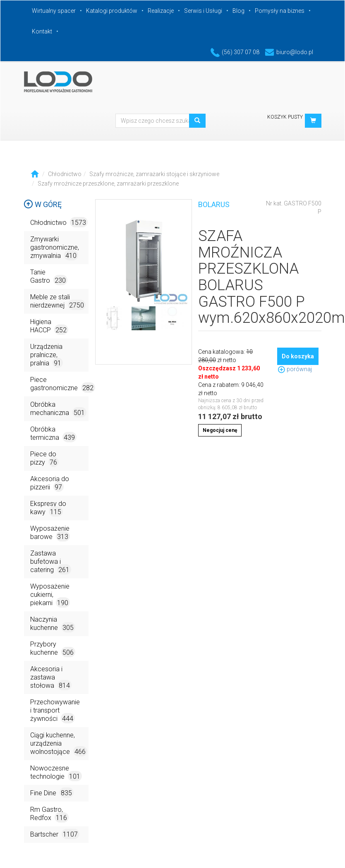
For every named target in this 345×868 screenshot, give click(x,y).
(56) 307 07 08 (235, 52)
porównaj (295, 369)
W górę (43, 204)
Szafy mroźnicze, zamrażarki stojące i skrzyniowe (154, 174)
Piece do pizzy (44, 459)
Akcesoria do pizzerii (50, 483)
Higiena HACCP (49, 326)
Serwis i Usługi (203, 11)
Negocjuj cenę (220, 430)
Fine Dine (52, 793)
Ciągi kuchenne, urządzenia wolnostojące (59, 744)
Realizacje (161, 11)
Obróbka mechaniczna (58, 409)
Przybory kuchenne (53, 649)
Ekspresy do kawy (48, 508)
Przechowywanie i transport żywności (55, 711)
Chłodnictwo (65, 174)
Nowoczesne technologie (56, 773)
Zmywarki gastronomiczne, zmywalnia (55, 248)
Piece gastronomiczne (59, 384)
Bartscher (55, 834)
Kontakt (42, 31)
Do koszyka (298, 356)
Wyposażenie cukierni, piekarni (50, 595)
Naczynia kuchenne (53, 624)
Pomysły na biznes (280, 11)
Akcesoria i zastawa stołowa (51, 678)
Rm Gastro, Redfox (49, 814)
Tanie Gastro (49, 277)
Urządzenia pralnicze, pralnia (47, 355)
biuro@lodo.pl (289, 52)
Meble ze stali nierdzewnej (58, 302)
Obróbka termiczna (53, 434)
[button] (313, 121)
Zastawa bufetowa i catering (51, 562)
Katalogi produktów (112, 11)
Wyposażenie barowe (50, 533)
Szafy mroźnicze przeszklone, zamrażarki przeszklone (108, 184)
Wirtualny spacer (54, 11)
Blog (238, 11)
